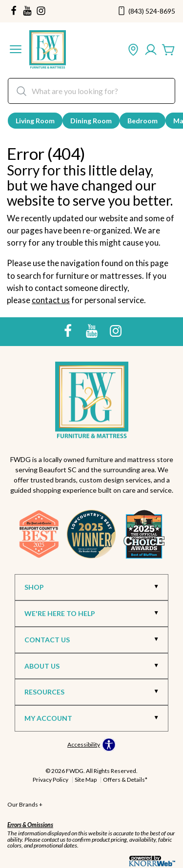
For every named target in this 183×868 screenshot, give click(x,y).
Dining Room (91, 121)
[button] (16, 50)
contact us (51, 300)
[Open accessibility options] (91, 745)
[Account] (151, 50)
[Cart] (168, 50)
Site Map (86, 780)
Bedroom (142, 121)
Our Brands (25, 804)
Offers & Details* (125, 780)
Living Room (35, 121)
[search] (91, 91)
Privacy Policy (51, 780)
